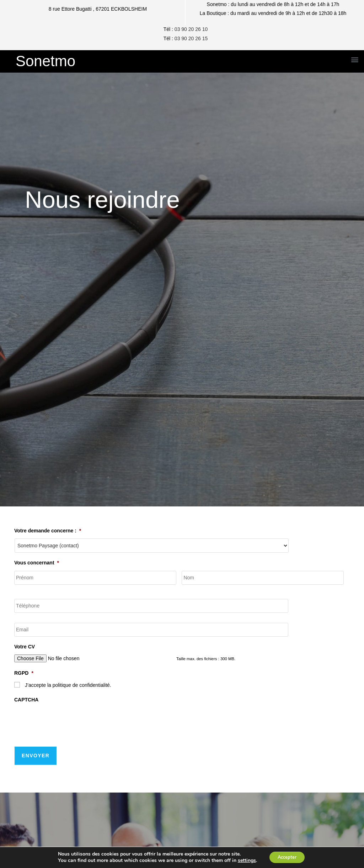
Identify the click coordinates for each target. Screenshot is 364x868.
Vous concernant (37, 563)
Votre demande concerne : (48, 531)
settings (244, 860)
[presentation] (68, 722)
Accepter (287, 857)
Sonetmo (45, 61)
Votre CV (25, 648)
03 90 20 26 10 (191, 29)
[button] (355, 60)
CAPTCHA (26, 701)
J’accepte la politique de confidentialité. (68, 686)
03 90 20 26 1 (190, 38)
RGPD (24, 674)
